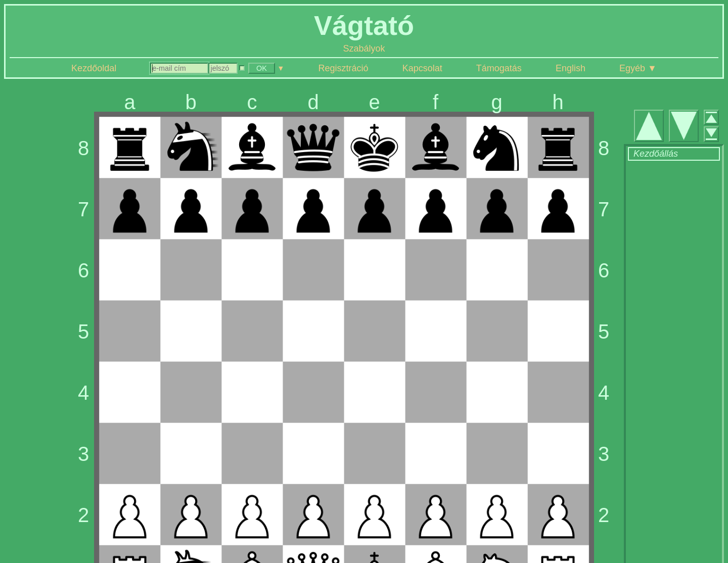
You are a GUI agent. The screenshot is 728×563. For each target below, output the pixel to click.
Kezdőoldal (94, 68)
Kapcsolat (422, 68)
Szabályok (364, 49)
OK (262, 68)
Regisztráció (344, 68)
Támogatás (499, 68)
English (571, 68)
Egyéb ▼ (638, 68)
